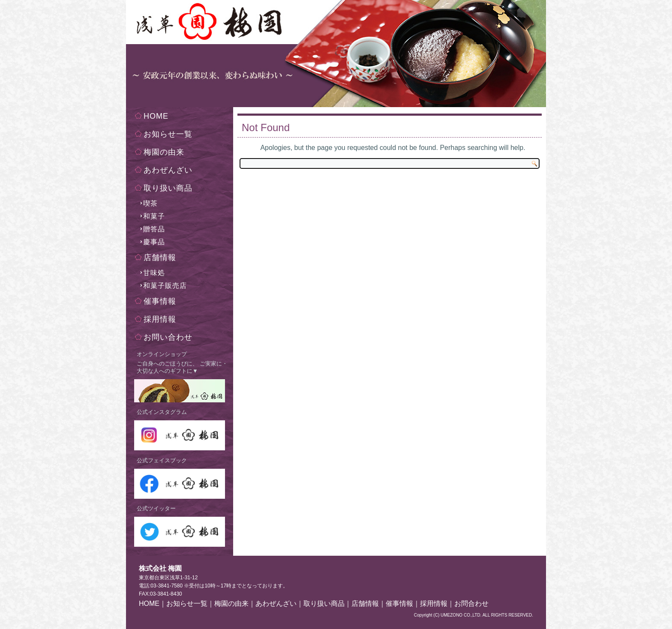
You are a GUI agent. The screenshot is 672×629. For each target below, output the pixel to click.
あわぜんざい (168, 170)
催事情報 (160, 301)
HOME (156, 116)
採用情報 (160, 319)
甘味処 (154, 273)
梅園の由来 (164, 152)
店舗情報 (160, 258)
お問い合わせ (168, 337)
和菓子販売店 (165, 286)
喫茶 (150, 203)
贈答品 (154, 229)
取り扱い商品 (168, 188)
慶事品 (154, 242)
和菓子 (154, 216)
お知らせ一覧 (168, 134)
